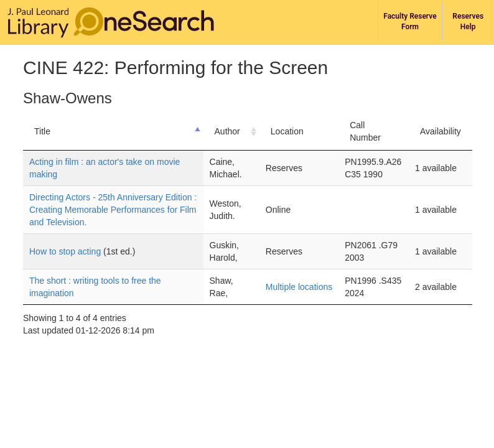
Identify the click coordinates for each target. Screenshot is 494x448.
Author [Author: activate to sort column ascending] (227, 131)
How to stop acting (66, 251)
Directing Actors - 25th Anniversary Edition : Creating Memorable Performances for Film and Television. (113, 210)
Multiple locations (299, 287)
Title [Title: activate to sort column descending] (42, 131)
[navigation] (247, 22)
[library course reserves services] (410, 22)
